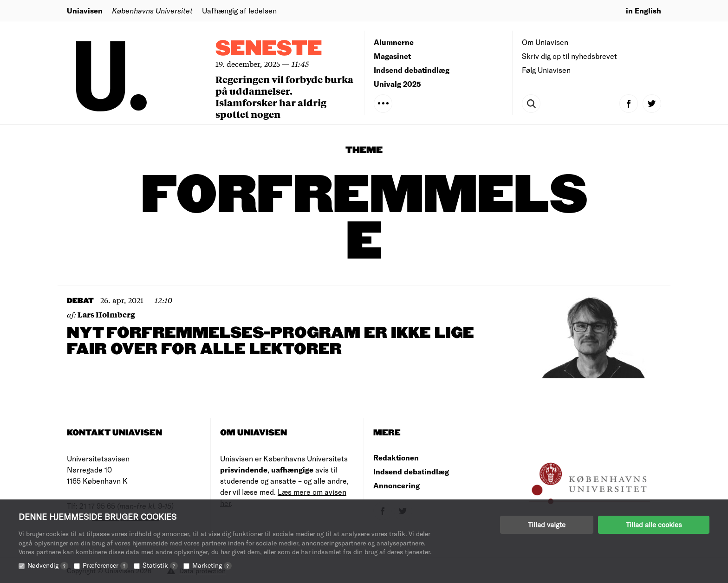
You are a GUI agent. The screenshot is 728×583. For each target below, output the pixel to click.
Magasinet (392, 56)
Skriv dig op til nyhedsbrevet (569, 56)
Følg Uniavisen (546, 70)
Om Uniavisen (545, 42)
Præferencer (105, 565)
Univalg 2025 (397, 84)
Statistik (160, 565)
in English (643, 10)
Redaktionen (396, 457)
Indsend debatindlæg (412, 70)
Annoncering (396, 485)
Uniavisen (85, 10)
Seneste (269, 49)
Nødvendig (48, 565)
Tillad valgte (547, 525)
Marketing (212, 565)
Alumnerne (394, 42)
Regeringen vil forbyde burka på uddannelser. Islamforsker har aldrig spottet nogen (284, 97)
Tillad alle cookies (654, 525)
